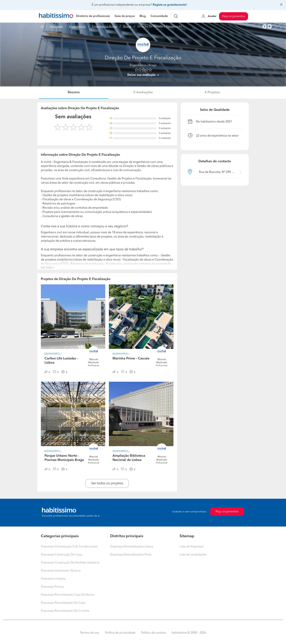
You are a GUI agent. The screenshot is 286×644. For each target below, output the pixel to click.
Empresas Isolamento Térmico (61, 571)
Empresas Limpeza (53, 579)
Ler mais (46, 268)
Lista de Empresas (191, 547)
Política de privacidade (120, 633)
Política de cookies (153, 633)
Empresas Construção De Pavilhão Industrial (70, 563)
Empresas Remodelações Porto (131, 555)
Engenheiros (77, 27)
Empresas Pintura (52, 587)
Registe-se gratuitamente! (170, 5)
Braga (127, 27)
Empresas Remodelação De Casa (63, 603)
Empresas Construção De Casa (61, 555)
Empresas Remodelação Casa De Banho (68, 595)
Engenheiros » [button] (53, 354)
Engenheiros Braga (104, 27)
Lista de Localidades (193, 555)
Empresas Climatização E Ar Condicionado (69, 547)
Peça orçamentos (234, 16)
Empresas (56, 27)
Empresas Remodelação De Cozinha (65, 611)
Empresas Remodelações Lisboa (132, 547)
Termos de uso (90, 633)
